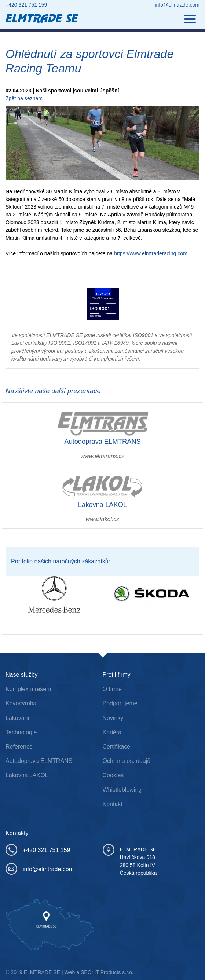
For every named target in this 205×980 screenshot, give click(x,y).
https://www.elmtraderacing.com (151, 253)
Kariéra (112, 732)
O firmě (112, 689)
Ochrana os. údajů (127, 761)
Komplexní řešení (28, 689)
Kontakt (113, 804)
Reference (19, 747)
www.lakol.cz (103, 519)
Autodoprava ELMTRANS (39, 761)
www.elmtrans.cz (102, 456)
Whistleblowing (122, 790)
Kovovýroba (21, 703)
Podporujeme (120, 703)
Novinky (113, 718)
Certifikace (117, 747)
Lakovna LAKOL (27, 775)
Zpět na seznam (24, 98)
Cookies (113, 775)
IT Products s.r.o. (114, 972)
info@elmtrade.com (177, 5)
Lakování (17, 718)
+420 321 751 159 (26, 5)
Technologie (21, 732)
